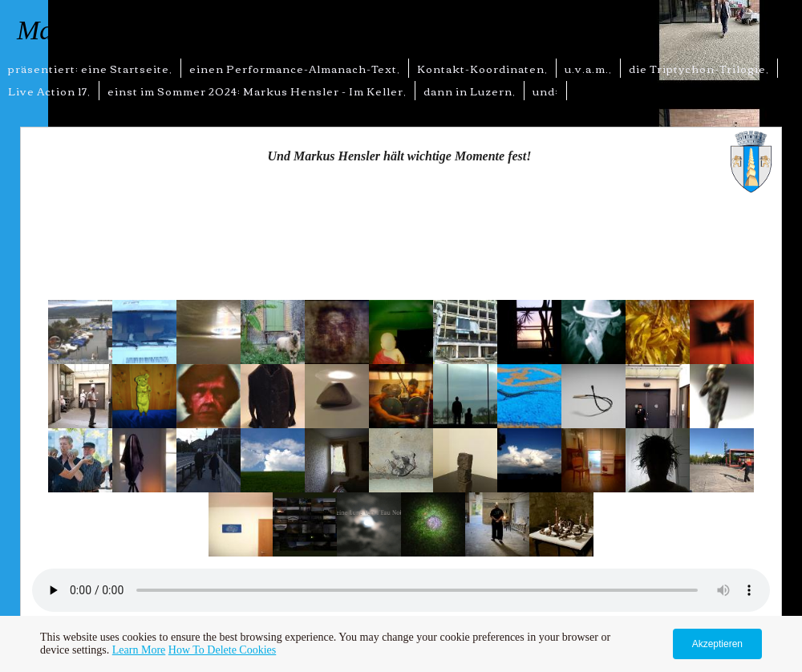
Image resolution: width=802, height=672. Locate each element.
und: (545, 91)
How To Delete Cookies (222, 650)
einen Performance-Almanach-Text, (295, 68)
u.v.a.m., (588, 68)
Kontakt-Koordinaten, (482, 68)
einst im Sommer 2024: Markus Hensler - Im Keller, (257, 91)
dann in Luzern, (470, 91)
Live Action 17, (49, 91)
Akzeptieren (717, 644)
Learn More (139, 650)
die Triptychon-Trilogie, (699, 68)
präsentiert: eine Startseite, (90, 68)
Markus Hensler (105, 30)
